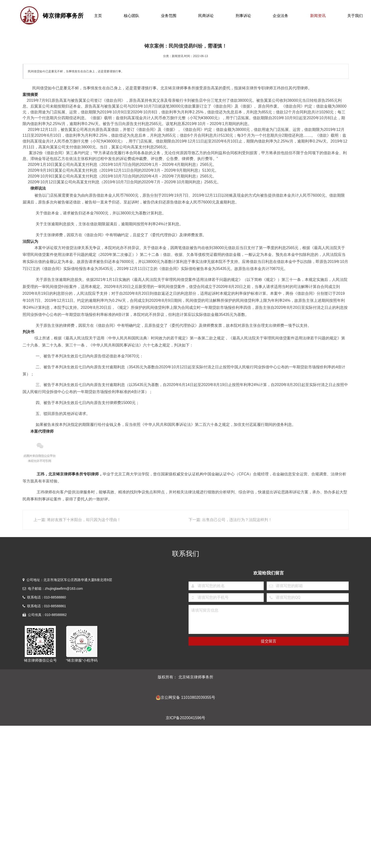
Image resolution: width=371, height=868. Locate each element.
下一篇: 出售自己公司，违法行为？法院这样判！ (230, 520)
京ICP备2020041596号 (186, 718)
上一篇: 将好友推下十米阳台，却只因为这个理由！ (77, 520)
